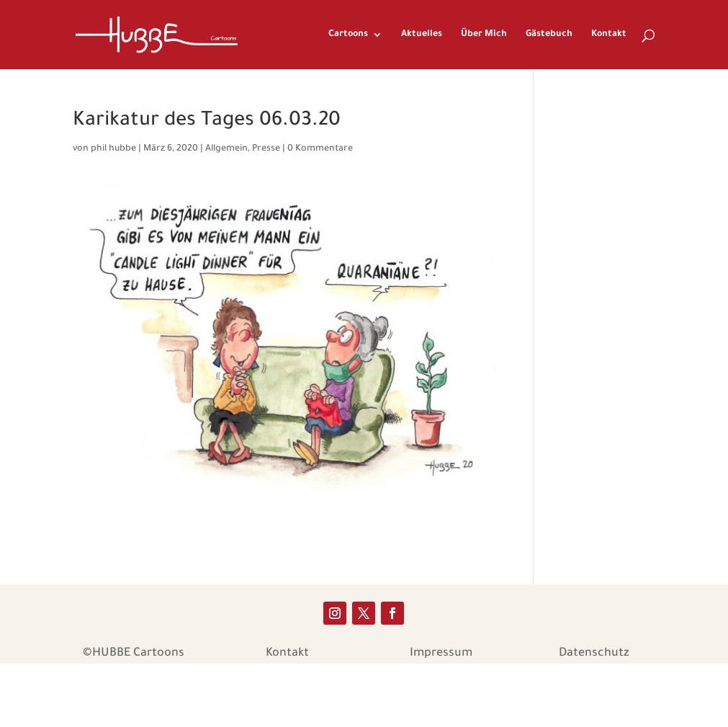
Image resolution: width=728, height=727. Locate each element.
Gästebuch (549, 35)
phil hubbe (113, 149)
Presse (266, 149)
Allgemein (226, 149)
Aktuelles (422, 35)
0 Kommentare (320, 149)
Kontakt (609, 35)
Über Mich (484, 35)
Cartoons (348, 35)
